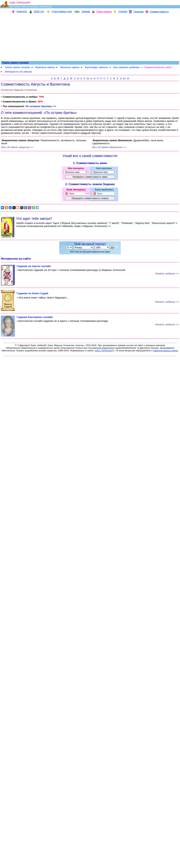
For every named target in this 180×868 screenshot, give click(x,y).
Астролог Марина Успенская (19, 90)
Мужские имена (45, 67)
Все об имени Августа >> (17, 147)
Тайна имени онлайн (17, 67)
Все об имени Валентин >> (109, 147)
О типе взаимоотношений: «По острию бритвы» (39, 113)
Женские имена (70, 67)
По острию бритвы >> (41, 106)
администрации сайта (165, 351)
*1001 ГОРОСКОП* (104, 351)
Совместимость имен (158, 67)
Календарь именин (96, 67)
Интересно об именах (18, 72)
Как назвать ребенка (126, 67)
